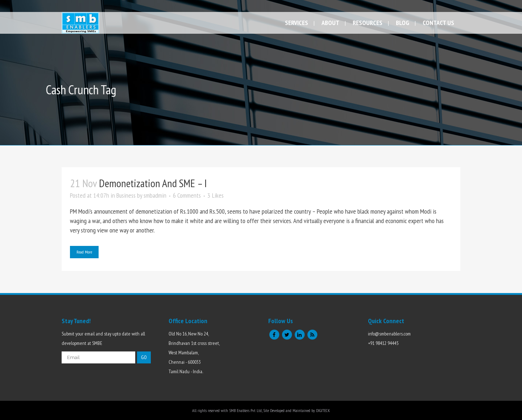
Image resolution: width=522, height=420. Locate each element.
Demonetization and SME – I (153, 183)
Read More (84, 252)
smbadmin (155, 195)
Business (126, 195)
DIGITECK (323, 410)
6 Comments (187, 195)
